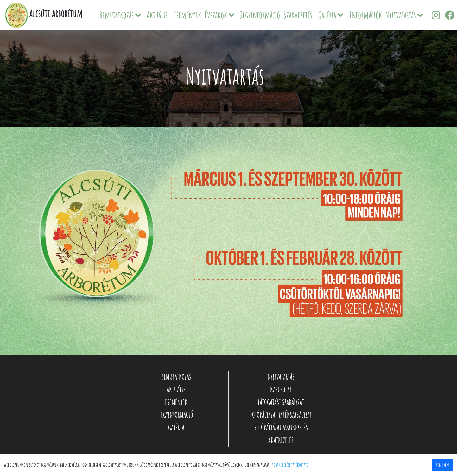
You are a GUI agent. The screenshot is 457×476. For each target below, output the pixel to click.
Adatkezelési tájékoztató (290, 465)
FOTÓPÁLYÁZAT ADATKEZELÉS (281, 428)
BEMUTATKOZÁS (176, 377)
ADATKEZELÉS (281, 440)
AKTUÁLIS (176, 390)
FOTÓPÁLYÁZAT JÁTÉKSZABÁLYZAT (281, 415)
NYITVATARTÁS (281, 377)
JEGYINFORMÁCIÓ (176, 415)
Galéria (331, 15)
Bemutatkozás (120, 15)
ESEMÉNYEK (176, 402)
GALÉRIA (176, 428)
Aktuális (157, 15)
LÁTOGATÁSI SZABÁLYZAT (281, 402)
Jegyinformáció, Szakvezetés (276, 15)
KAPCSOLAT (281, 390)
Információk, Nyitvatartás (386, 15)
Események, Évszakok (204, 15)
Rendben (442, 465)
